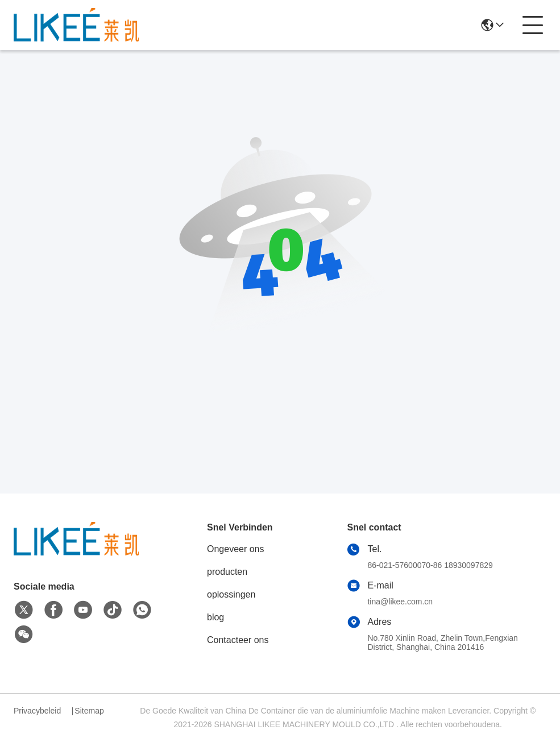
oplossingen (231, 594)
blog (215, 617)
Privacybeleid (37, 711)
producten (227, 572)
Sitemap (89, 711)
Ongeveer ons (236, 549)
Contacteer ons (238, 640)
